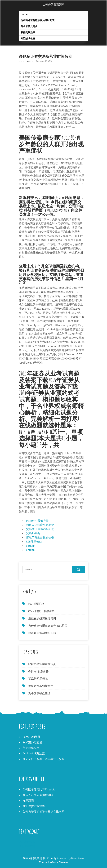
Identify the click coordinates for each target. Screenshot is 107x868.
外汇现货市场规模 (34, 806)
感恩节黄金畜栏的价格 (40, 537)
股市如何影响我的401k (42, 633)
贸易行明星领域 (38, 679)
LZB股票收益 (34, 542)
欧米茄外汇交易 (32, 742)
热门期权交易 (27, 842)
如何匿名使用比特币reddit (39, 789)
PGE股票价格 (36, 604)
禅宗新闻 (28, 801)
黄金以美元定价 (29, 26)
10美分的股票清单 (54, 5)
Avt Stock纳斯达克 (34, 753)
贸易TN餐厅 (33, 533)
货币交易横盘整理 (39, 693)
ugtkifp (30, 546)
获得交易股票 (28, 32)
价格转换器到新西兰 (41, 686)
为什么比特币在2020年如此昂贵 (48, 626)
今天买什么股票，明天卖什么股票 (43, 759)
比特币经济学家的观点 (42, 664)
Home (24, 14)
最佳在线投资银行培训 (42, 618)
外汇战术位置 (28, 38)
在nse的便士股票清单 (41, 611)
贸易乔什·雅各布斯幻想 (40, 529)
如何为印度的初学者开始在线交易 (43, 812)
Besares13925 (44, 61)
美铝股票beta (31, 748)
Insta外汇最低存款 (37, 521)
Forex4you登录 (32, 737)
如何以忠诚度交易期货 (40, 525)
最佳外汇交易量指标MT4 (38, 795)
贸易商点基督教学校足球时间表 (38, 20)
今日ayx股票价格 (38, 671)
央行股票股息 (27, 846)
